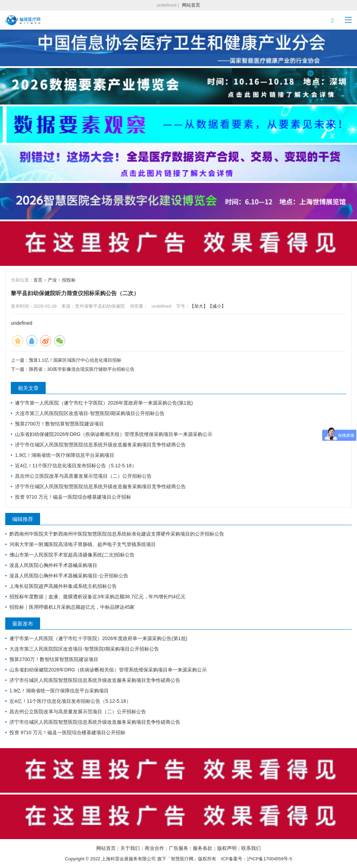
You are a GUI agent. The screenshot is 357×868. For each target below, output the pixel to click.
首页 (38, 280)
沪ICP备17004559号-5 (269, 859)
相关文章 (28, 388)
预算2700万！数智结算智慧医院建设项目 (59, 424)
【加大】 (199, 306)
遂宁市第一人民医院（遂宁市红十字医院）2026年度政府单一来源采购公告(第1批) (104, 403)
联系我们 (251, 848)
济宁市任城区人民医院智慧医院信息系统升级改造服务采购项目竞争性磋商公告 (100, 445)
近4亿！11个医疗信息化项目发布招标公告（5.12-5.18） (76, 466)
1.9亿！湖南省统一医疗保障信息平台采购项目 (65, 455)
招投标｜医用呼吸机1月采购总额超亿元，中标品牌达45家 (72, 607)
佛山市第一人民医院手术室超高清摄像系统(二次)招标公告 (72, 555)
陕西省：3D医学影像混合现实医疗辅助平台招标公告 (82, 369)
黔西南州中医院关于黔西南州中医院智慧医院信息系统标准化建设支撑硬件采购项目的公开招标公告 (117, 534)
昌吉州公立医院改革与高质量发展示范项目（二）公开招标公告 (83, 476)
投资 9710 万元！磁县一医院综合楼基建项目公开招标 (73, 497)
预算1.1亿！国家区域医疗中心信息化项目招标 (75, 360)
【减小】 (217, 306)
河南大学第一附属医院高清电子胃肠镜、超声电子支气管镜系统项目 (83, 544)
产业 (52, 280)
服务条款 (203, 848)
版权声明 (227, 848)
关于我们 (130, 848)
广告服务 (178, 848)
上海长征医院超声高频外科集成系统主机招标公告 (63, 586)
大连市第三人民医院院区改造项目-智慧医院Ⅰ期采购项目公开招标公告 (90, 413)
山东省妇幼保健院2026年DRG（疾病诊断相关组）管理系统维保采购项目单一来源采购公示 (114, 434)
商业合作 (154, 848)
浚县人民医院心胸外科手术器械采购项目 (53, 565)
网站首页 (191, 5)
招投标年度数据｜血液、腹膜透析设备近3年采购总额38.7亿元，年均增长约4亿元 (97, 597)
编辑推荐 (23, 519)
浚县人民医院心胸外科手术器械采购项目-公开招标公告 (69, 576)
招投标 (69, 280)
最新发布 (23, 624)
